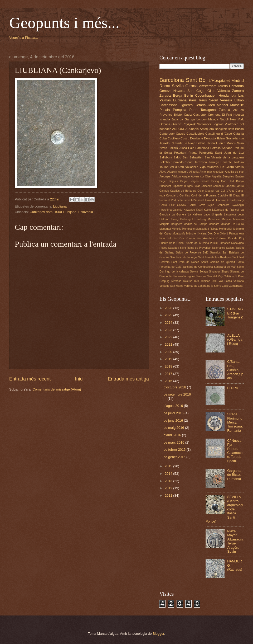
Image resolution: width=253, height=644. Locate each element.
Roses (163, 248)
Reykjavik (189, 124)
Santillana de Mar (225, 267)
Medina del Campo (195, 224)
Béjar (197, 186)
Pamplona (202, 148)
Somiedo (178, 162)
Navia (163, 148)
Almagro (183, 172)
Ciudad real (212, 191)
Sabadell (173, 248)
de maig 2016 (174, 428)
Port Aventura (205, 238)
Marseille (237, 105)
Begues (174, 181)
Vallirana (239, 281)
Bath (231, 129)
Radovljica (237, 243)
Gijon (211, 91)
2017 (169, 374)
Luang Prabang (181, 219)
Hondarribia (228, 95)
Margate (164, 224)
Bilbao (239, 100)
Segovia (218, 124)
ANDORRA (180, 129)
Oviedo (176, 124)
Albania (194, 129)
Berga (178, 95)
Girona (191, 86)
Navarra (179, 91)
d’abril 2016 (173, 435)
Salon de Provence (189, 253)
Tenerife (227, 162)
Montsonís (179, 234)
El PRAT (233, 388)
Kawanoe (189, 210)
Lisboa (201, 143)
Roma (165, 86)
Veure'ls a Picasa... (24, 38)
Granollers (223, 205)
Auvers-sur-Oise (201, 177)
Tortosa (239, 162)
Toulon (164, 167)
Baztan (240, 177)
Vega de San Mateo (171, 286)
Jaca (175, 119)
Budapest (165, 186)
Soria (189, 162)
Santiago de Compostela (198, 267)
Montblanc (188, 229)
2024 (169, 323)
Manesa (227, 219)
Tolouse (188, 281)
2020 (169, 352)
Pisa (181, 238)
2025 (169, 315)
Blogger (158, 634)
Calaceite (206, 186)
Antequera (207, 129)
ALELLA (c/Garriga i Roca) (235, 340)
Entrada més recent (30, 379)
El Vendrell (198, 200)
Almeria (194, 172)
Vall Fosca (225, 281)
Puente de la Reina (172, 243)
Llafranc (164, 219)
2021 (169, 344)
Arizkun (176, 177)
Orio (216, 234)
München (192, 234)
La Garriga (187, 119)
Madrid (238, 80)
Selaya (204, 272)
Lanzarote (230, 215)
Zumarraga (236, 286)
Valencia (224, 91)
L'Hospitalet (219, 80)
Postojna (221, 238)
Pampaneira (236, 234)
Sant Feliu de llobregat (184, 257)
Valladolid (192, 167)
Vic (195, 286)
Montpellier (226, 229)
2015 (169, 466)
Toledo (223, 86)
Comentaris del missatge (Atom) (57, 389)
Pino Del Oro (168, 238)
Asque (186, 177)
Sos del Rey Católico (220, 276)
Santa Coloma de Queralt (218, 262)
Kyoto (207, 210)
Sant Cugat (196, 91)
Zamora (238, 91)
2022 (169, 337)
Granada (232, 138)
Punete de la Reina (197, 243)
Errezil (231, 200)
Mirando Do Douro (232, 224)
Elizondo (210, 200)
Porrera (190, 238)
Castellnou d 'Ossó (219, 134)
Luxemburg (199, 219)
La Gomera (179, 215)
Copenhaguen (206, 95)
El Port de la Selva (179, 200)
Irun (241, 138)
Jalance (178, 210)
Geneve (165, 91)
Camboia (218, 186)
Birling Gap (219, 181)
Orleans (165, 124)
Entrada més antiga (128, 379)
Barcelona (172, 80)
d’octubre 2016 (175, 387)
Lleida (211, 143)
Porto (193, 110)
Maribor (223, 105)
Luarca (221, 143)
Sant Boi (196, 80)
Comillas (185, 196)
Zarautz (165, 95)
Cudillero (174, 138)
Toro (196, 281)
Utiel (214, 281)
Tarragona (208, 110)
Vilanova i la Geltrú (220, 167)
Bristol (178, 115)
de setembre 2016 (177, 394)
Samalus (215, 253)
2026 (169, 308)
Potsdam (180, 153)
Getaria (200, 105)
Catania (239, 134)
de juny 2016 (174, 420)
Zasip (225, 286)
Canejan (230, 186)
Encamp (221, 200)
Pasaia (165, 110)
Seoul (213, 100)
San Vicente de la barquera (224, 157)
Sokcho (165, 162)
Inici (79, 379)
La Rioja (189, 143)
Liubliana (60, 206)
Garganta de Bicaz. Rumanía (234, 475)
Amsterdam (208, 86)
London (201, 119)
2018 (169, 366)
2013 (169, 481)
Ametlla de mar (234, 172)
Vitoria (239, 167)
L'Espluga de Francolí (226, 210)
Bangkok (221, 129)
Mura (240, 143)
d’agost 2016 (174, 406)
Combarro (172, 196)
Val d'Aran (177, 167)
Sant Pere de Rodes (185, 262)
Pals (191, 148)
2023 (169, 330)
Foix (172, 205)
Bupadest (178, 186)
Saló (206, 253)
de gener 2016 (175, 457)
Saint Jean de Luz (229, 153)
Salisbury (166, 157)
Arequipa (165, 177)
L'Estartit (177, 143)
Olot (210, 234)
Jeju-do (164, 143)
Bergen (194, 181)
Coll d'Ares (227, 191)
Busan (239, 129)
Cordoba (223, 196)
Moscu (231, 143)
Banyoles (228, 177)
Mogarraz (165, 229)
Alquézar (218, 172)
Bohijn (240, 181)
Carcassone (169, 105)
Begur (184, 181)
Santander (204, 124)
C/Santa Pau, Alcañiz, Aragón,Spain (235, 370)
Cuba (163, 138)
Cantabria (236, 86)
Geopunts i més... (64, 23)
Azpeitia (217, 177)
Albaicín (172, 172)
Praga (193, 153)
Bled (231, 181)
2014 (169, 474)
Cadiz (188, 115)
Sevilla (178, 86)
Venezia (226, 100)
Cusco (185, 138)
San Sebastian (193, 157)
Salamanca (218, 248)
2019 (169, 359)
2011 (169, 495)
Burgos (188, 186)
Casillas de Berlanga (183, 191)
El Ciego (235, 196)
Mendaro (214, 224)
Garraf (193, 205)
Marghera (177, 224)
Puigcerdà (206, 153)
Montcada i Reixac (207, 229)
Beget (163, 181)
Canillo (239, 186)
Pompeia (180, 110)
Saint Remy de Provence (195, 248)
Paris (193, 100)
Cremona (214, 115)
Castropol (200, 115)
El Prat (227, 115)
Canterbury (167, 134)
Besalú (205, 181)
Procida (233, 238)
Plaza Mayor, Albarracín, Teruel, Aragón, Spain (235, 541)
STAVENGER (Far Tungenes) (235, 313)
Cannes (164, 191)
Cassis (181, 134)
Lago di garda (213, 215)
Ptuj (241, 238)
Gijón (211, 205)
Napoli (224, 119)
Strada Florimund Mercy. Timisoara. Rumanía (235, 422)
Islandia (165, 119)
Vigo (203, 167)
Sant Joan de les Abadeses (215, 257)
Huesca (239, 115)
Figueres (186, 105)
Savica (194, 272)
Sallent (230, 248)
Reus (203, 100)
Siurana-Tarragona (184, 276)
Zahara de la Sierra (210, 286)
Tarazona (201, 162)
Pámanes (225, 243)
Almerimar (206, 172)
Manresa (239, 219)
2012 (169, 488)
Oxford (224, 234)
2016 (169, 381)
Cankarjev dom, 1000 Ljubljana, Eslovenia (61, 212)
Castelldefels (195, 134)
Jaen (211, 105)
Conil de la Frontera (204, 196)
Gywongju (238, 205)
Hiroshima (166, 210)
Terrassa (176, 281)
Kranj (200, 210)
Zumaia (224, 110)
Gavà (202, 205)
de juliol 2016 (174, 413)
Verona (188, 286)
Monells (176, 229)
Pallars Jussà (178, 148)
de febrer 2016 (175, 450)
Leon (241, 215)
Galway (182, 205)
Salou (177, 157)
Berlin (189, 95)
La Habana (195, 215)
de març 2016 (174, 442)
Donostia (210, 138)
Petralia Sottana (221, 148)
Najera (202, 234)
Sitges (225, 272)
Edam (221, 138)
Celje (200, 191)
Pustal (214, 243)
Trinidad (205, 281)
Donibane (197, 138)
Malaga (213, 119)
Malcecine (214, 219)
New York (237, 119)
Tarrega (214, 162)
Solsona (201, 276)
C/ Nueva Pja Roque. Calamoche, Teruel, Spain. (235, 451)
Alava (163, 172)
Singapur (214, 272)
